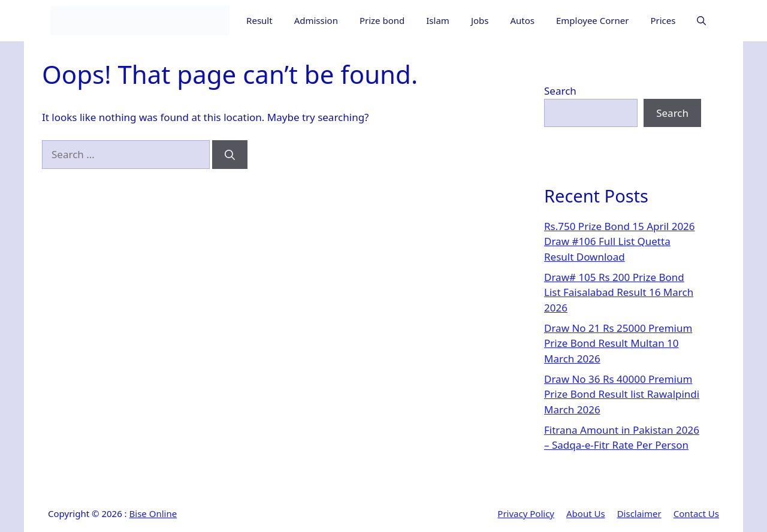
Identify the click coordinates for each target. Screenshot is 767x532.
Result (259, 20)
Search (560, 91)
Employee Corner (592, 20)
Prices (663, 20)
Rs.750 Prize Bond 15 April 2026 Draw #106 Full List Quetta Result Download (620, 241)
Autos (522, 20)
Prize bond (382, 20)
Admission (316, 20)
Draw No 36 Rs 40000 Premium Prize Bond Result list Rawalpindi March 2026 (622, 394)
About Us (586, 513)
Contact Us (696, 513)
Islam (438, 20)
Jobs (480, 20)
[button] (701, 21)
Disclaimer (639, 513)
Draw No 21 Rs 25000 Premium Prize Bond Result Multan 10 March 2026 (618, 343)
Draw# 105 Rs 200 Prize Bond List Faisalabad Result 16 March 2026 (619, 292)
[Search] (230, 155)
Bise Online (153, 513)
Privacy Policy (526, 513)
